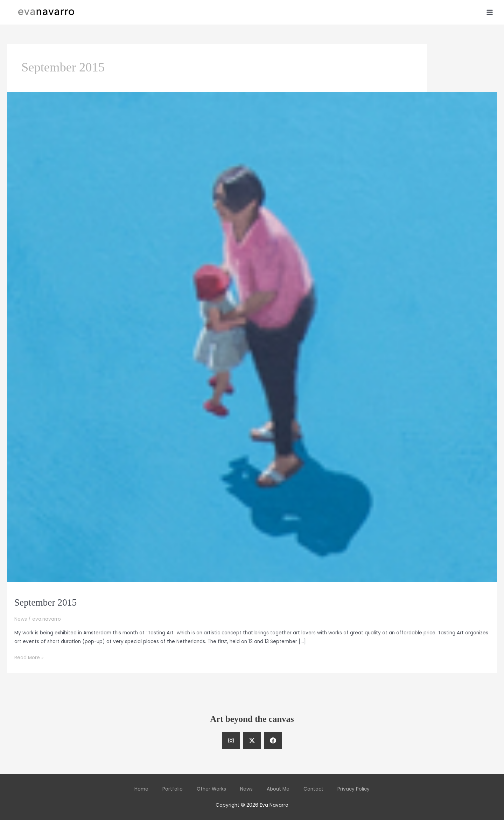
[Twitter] (252, 740)
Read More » (29, 658)
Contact (313, 789)
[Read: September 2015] (252, 337)
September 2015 (46, 602)
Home (141, 789)
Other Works (211, 789)
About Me (278, 789)
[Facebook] (273, 740)
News (21, 619)
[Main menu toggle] (490, 12)
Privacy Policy (353, 789)
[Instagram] (231, 740)
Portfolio (173, 789)
